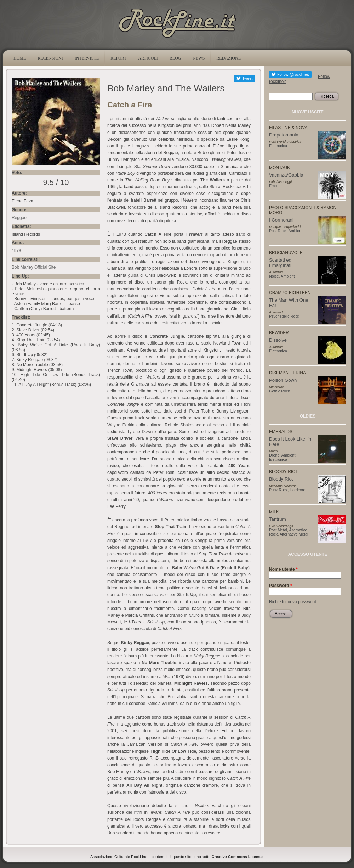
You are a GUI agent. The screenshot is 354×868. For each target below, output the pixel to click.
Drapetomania (284, 135)
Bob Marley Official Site (34, 267)
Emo (273, 186)
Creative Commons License (237, 857)
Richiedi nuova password (293, 602)
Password (281, 586)
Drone (274, 455)
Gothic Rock (279, 391)
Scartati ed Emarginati (280, 263)
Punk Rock (278, 490)
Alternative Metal (294, 534)
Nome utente (283, 569)
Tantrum (278, 519)
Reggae (19, 218)
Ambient (296, 231)
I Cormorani (281, 220)
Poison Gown (283, 380)
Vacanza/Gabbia (286, 175)
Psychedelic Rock (284, 316)
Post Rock (278, 231)
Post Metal (278, 530)
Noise (274, 276)
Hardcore (297, 490)
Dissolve (278, 340)
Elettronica (278, 146)
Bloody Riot (281, 479)
